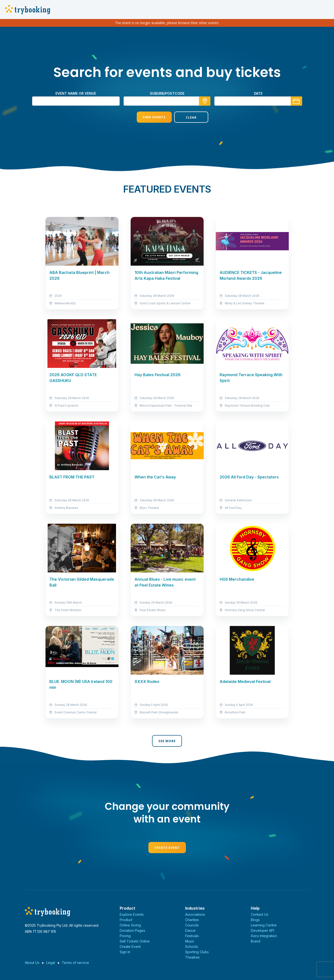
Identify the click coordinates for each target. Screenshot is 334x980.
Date (258, 93)
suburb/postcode (167, 93)
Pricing (125, 936)
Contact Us (260, 914)
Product (126, 920)
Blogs (255, 920)
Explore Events (132, 914)
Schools (192, 947)
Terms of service (75, 963)
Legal (51, 963)
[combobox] (167, 101)
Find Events (148, 117)
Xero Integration (264, 936)
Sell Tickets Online (135, 941)
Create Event (167, 848)
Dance (190, 930)
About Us (32, 963)
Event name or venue (76, 93)
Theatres (192, 957)
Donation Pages (132, 930)
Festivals (192, 936)
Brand (256, 941)
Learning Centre (264, 925)
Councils (192, 925)
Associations (195, 914)
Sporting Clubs (197, 952)
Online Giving (130, 925)
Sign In (125, 952)
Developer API (262, 930)
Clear (186, 117)
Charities (192, 920)
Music (190, 941)
